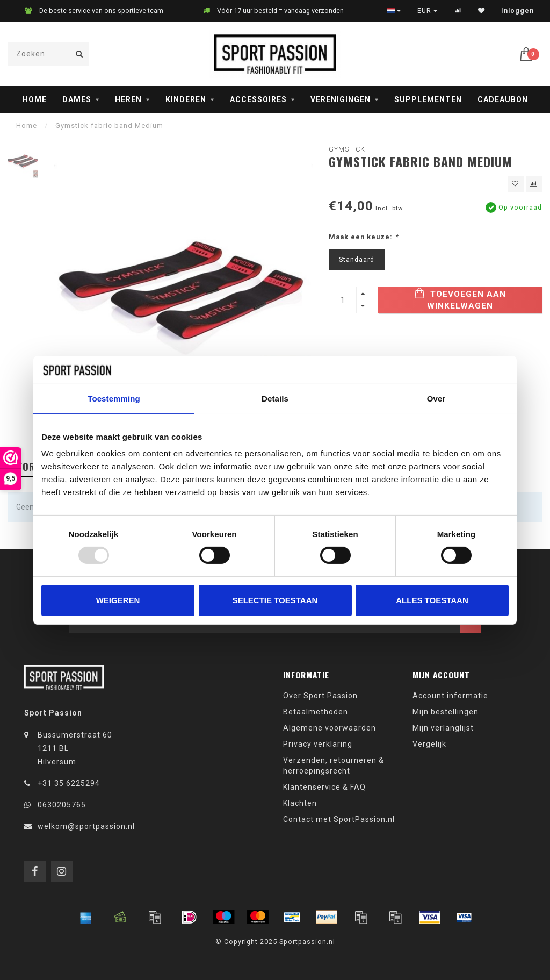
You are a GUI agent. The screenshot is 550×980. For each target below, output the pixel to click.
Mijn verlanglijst (443, 728)
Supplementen (428, 99)
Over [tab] (436, 399)
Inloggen (518, 11)
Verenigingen (341, 99)
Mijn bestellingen (446, 712)
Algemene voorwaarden (330, 728)
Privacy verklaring (318, 744)
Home (35, 99)
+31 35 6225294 (69, 783)
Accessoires (258, 99)
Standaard (357, 259)
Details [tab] (275, 399)
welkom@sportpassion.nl (86, 826)
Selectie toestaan (275, 600)
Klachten (300, 803)
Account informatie (450, 696)
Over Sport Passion (320, 696)
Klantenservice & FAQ (324, 787)
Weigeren (118, 600)
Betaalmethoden (316, 712)
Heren (128, 99)
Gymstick (347, 149)
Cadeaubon (503, 99)
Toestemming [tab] (114, 399)
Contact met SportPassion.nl (339, 819)
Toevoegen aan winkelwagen (460, 299)
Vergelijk (429, 744)
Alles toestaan (432, 600)
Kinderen (186, 99)
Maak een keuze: (364, 237)
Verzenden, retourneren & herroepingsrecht (334, 766)
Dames (77, 99)
